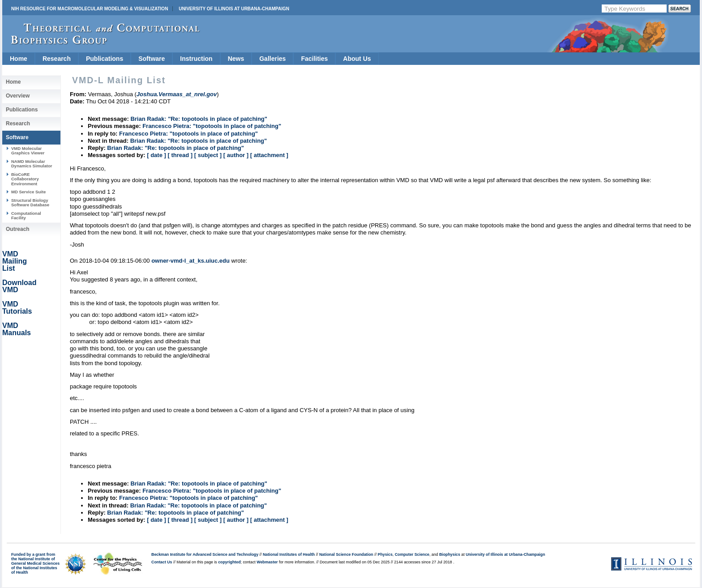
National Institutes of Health (289, 554)
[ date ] (156, 155)
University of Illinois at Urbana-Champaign (234, 9)
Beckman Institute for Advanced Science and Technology (205, 554)
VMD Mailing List (15, 261)
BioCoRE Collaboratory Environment (25, 179)
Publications (105, 59)
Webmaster (267, 562)
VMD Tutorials (17, 308)
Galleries (272, 59)
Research (57, 59)
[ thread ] (180, 155)
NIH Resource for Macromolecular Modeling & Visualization (90, 9)
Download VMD (19, 286)
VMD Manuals (17, 329)
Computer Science (412, 554)
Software (152, 59)
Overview (18, 96)
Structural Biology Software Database (30, 202)
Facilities (314, 59)
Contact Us (162, 562)
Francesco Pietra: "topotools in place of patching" (212, 126)
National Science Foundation (346, 554)
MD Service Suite (28, 192)
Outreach (18, 229)
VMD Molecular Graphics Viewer (28, 151)
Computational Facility (26, 215)
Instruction (196, 59)
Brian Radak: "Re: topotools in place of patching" (199, 119)
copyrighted (229, 562)
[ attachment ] (269, 155)
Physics (385, 554)
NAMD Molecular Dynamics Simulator (32, 164)
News (236, 59)
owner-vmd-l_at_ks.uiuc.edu (190, 261)
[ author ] (236, 155)
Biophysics (450, 554)
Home (19, 59)
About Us (357, 59)
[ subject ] (208, 155)
